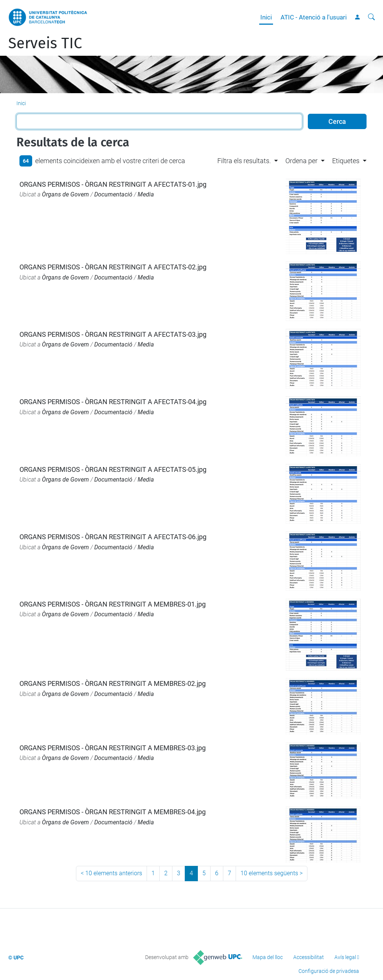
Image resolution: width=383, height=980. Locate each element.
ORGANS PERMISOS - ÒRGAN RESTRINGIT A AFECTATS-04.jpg (113, 402)
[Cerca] (371, 17)
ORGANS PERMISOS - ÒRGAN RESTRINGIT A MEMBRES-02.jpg (113, 683)
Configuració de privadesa (329, 971)
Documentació (113, 194)
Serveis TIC (45, 43)
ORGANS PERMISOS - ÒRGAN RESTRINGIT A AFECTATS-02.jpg (113, 267)
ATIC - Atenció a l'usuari (314, 17)
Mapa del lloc (268, 957)
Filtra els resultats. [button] (244, 161)
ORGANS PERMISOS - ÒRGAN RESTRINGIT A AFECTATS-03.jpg (113, 334)
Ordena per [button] (301, 161)
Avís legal (345, 957)
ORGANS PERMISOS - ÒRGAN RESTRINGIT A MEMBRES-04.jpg (113, 812)
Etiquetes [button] (346, 161)
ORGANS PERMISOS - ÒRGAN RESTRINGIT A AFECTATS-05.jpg (113, 469)
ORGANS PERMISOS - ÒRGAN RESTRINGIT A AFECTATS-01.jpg (113, 184)
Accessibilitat (309, 957)
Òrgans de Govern (65, 194)
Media (146, 194)
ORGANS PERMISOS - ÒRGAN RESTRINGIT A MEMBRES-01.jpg (113, 604)
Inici (266, 17)
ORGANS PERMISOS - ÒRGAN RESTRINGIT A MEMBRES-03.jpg (113, 748)
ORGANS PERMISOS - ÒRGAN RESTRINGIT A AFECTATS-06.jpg (113, 537)
